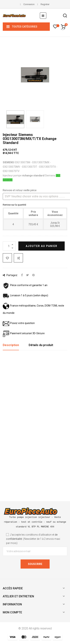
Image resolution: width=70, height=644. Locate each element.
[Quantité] (9, 246)
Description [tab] (11, 345)
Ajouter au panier (42, 246)
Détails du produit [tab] (41, 345)
